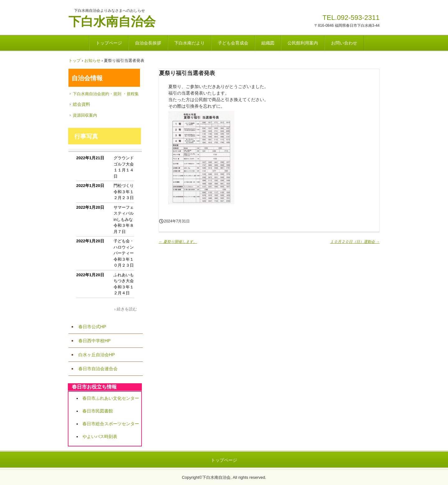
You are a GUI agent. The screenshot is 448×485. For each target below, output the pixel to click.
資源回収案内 (85, 115)
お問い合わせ (344, 43)
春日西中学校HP (94, 341)
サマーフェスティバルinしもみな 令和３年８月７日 (125, 219)
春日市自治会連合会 (98, 369)
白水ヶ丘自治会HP (97, 355)
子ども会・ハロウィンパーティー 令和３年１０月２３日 (126, 253)
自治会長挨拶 (148, 43)
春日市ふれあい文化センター (111, 398)
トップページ (109, 43)
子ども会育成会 (233, 43)
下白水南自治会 (112, 21)
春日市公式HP (92, 327)
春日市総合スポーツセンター (111, 424)
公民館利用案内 (303, 43)
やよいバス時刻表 (100, 436)
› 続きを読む (126, 309)
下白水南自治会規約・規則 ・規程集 (106, 94)
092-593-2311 (358, 18)
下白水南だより (189, 43)
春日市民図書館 (98, 411)
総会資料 (82, 104)
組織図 (268, 43)
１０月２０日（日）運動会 (355, 242)
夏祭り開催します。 (178, 242)
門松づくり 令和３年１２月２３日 (126, 192)
